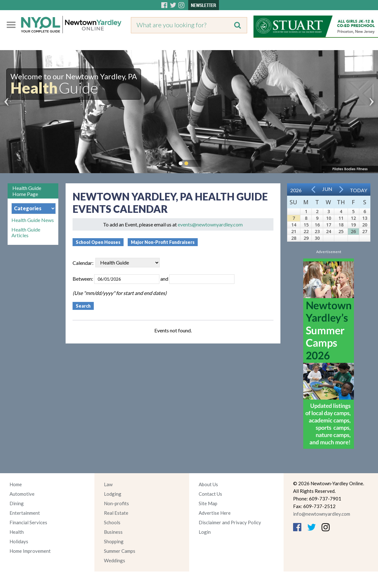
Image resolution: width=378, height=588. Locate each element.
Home (16, 484)
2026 (296, 190)
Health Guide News (33, 220)
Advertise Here (215, 513)
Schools (112, 522)
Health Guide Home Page (27, 191)
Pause (196, 163)
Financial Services (28, 522)
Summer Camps (120, 551)
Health (17, 532)
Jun (327, 189)
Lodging (113, 494)
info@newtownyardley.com (322, 514)
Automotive (22, 494)
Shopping (114, 541)
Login (205, 532)
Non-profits (116, 503)
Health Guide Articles (26, 232)
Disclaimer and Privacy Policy (230, 522)
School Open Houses (98, 242)
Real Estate (116, 513)
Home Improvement (30, 551)
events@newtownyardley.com (210, 224)
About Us (208, 484)
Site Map (208, 503)
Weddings (115, 560)
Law (108, 484)
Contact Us (210, 494)
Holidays (19, 541)
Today (359, 190)
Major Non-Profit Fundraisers (163, 242)
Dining (17, 503)
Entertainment (25, 513)
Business (113, 532)
